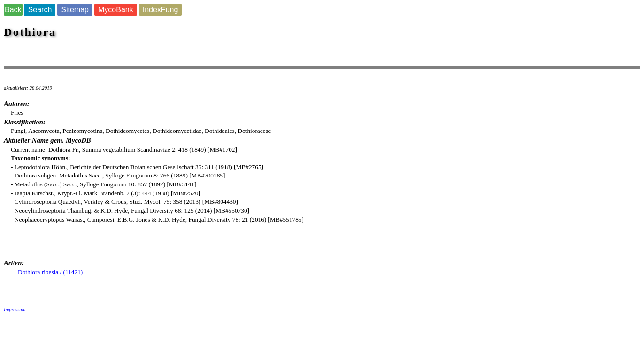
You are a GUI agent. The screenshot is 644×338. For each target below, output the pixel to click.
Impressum (15, 310)
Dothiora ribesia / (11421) (50, 272)
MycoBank (116, 10)
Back (13, 10)
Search (40, 10)
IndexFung (161, 10)
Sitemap (75, 10)
